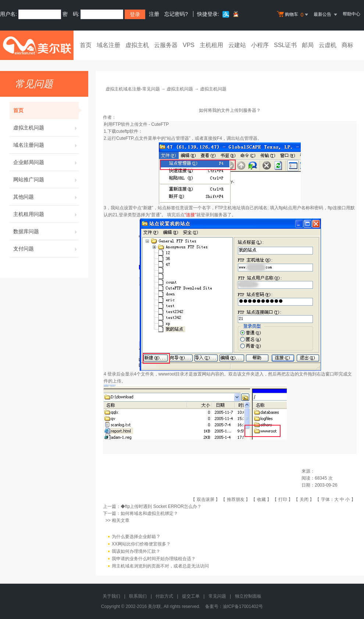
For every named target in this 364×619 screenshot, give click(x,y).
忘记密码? (176, 14)
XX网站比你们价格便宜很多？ (141, 544)
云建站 (237, 45)
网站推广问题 (46, 179)
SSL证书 (285, 45)
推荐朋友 (236, 499)
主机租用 (211, 45)
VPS (189, 45)
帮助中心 (351, 14)
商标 (347, 45)
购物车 (293, 15)
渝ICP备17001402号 (243, 606)
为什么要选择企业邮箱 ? (136, 537)
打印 (283, 499)
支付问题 (46, 249)
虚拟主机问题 (46, 128)
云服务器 (166, 45)
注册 (154, 14)
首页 (86, 45)
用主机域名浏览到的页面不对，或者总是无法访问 (160, 566)
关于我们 (111, 596)
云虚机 (328, 45)
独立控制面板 (248, 596)
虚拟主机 (137, 45)
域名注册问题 (46, 145)
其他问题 (46, 197)
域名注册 (108, 45)
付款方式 (164, 596)
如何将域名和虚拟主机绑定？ (149, 513)
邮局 (308, 45)
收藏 (261, 499)
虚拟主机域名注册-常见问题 (133, 89)
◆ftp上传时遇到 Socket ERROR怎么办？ (161, 506)
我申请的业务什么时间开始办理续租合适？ (154, 559)
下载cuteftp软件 (123, 131)
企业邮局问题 (46, 162)
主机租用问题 (46, 214)
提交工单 (191, 596)
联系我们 (138, 596)
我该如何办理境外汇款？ (136, 551)
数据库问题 (46, 231)
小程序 (260, 45)
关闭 (304, 499)
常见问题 (217, 596)
